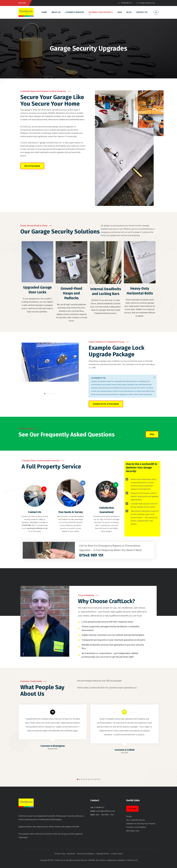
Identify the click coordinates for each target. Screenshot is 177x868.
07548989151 (99, 807)
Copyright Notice (103, 854)
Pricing (129, 816)
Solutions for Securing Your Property (141, 824)
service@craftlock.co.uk (105, 811)
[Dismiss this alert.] (154, 377)
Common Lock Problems (136, 827)
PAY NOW (132, 809)
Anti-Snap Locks (133, 831)
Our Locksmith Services (136, 820)
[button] (24, 367)
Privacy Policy (60, 854)
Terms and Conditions (86, 854)
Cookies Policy (117, 854)
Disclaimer (71, 854)
